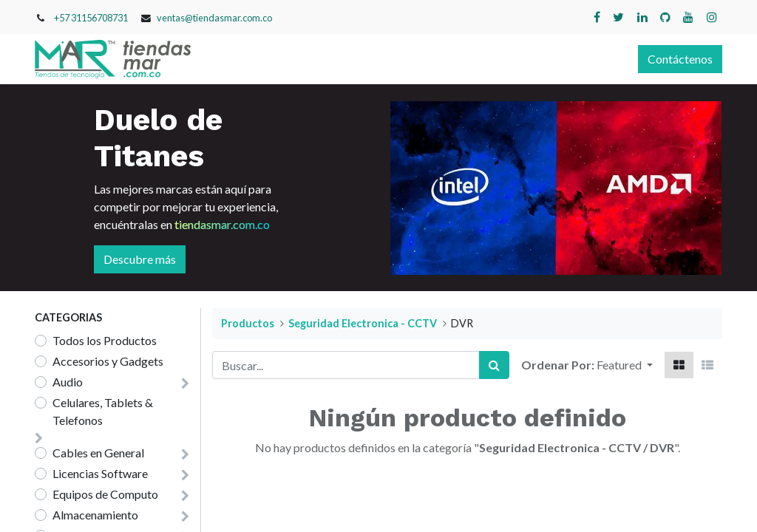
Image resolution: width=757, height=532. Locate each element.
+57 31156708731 (91, 18)
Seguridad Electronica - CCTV (363, 323)
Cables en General (98, 453)
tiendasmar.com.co (222, 224)
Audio (68, 382)
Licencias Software (100, 473)
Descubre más (140, 259)
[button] (625, 365)
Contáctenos (680, 59)
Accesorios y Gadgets (108, 361)
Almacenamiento (95, 515)
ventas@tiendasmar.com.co (214, 18)
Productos (248, 323)
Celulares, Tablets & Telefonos (103, 411)
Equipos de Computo (105, 494)
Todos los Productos (105, 340)
